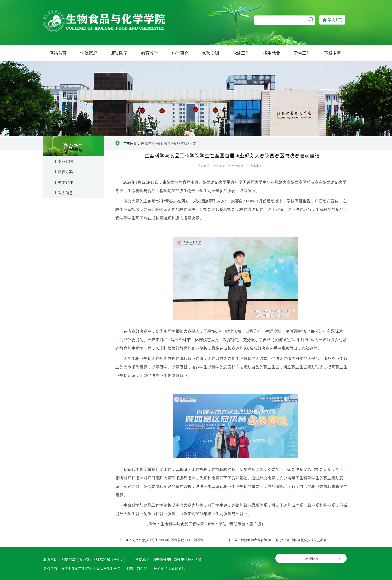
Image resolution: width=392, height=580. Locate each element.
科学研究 (180, 53)
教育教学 (150, 53)
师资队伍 (119, 53)
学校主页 (335, 20)
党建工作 (241, 53)
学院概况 (89, 53)
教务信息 (65, 193)
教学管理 (65, 182)
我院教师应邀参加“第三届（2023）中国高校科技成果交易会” (285, 540)
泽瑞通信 (178, 569)
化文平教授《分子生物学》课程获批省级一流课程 (168, 540)
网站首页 (58, 53)
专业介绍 (65, 161)
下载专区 (333, 53)
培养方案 (65, 172)
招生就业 (272, 53)
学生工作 (302, 53)
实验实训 (211, 53)
